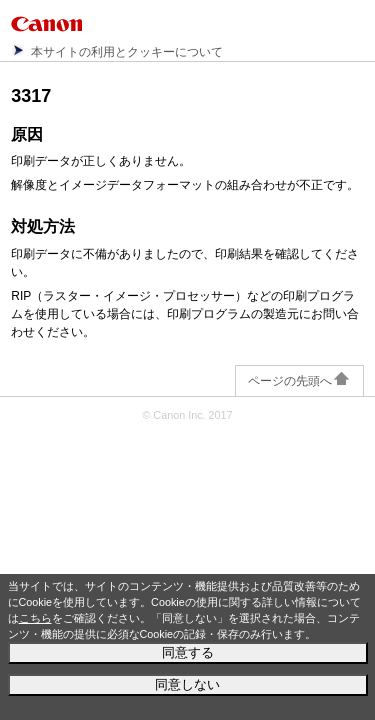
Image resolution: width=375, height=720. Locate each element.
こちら (35, 618)
